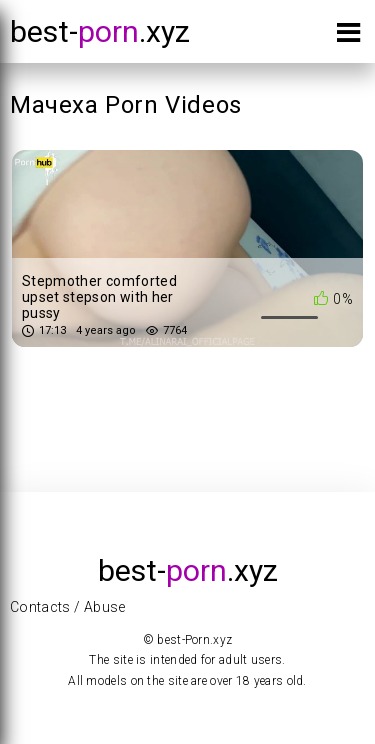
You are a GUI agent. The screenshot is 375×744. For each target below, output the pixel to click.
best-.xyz (100, 31)
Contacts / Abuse (68, 607)
